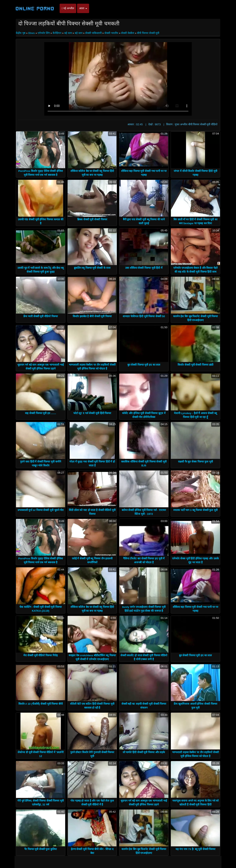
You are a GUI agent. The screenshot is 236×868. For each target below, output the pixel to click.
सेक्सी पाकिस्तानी (93, 33)
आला (83, 8)
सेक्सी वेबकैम (128, 33)
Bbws (32, 33)
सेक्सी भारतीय (111, 33)
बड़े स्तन (68, 33)
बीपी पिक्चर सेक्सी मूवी (148, 33)
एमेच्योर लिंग (44, 33)
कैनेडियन (57, 33)
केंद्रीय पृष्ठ (21, 33)
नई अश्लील (68, 8)
